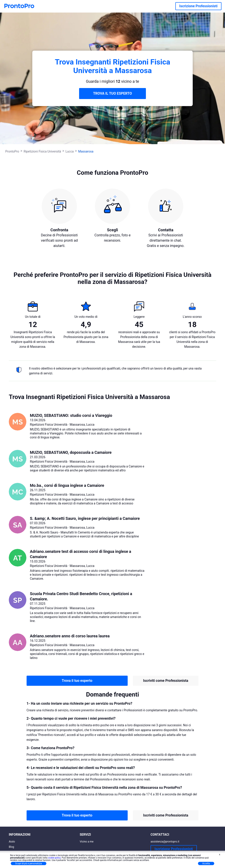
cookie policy (54, 858)
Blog (11, 847)
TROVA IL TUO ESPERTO (113, 93)
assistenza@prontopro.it (165, 842)
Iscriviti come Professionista (166, 681)
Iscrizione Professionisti (198, 6)
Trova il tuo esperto (77, 681)
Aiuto (12, 842)
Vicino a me (87, 842)
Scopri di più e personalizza (29, 863)
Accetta (206, 863)
